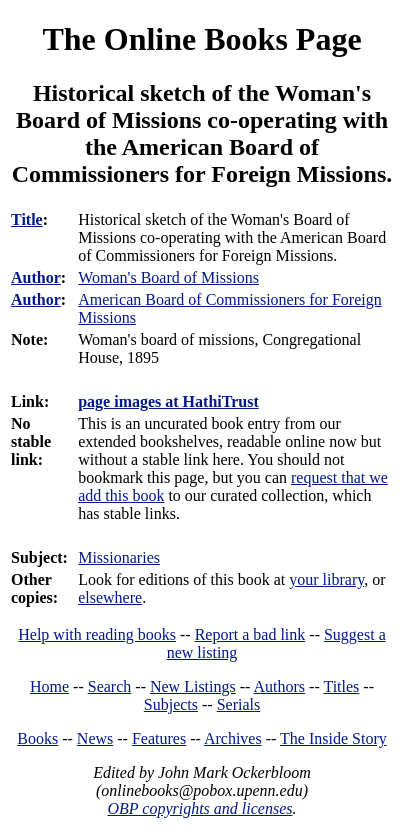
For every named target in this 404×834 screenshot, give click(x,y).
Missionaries (119, 557)
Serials (239, 704)
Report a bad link (250, 634)
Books (37, 738)
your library (326, 579)
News (95, 738)
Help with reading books (97, 634)
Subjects (171, 704)
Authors (280, 686)
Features (159, 738)
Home (49, 686)
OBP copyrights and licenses (199, 808)
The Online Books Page (201, 39)
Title (27, 219)
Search (110, 686)
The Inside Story (333, 738)
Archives (233, 738)
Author (36, 277)
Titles (341, 686)
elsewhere (110, 597)
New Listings (193, 686)
